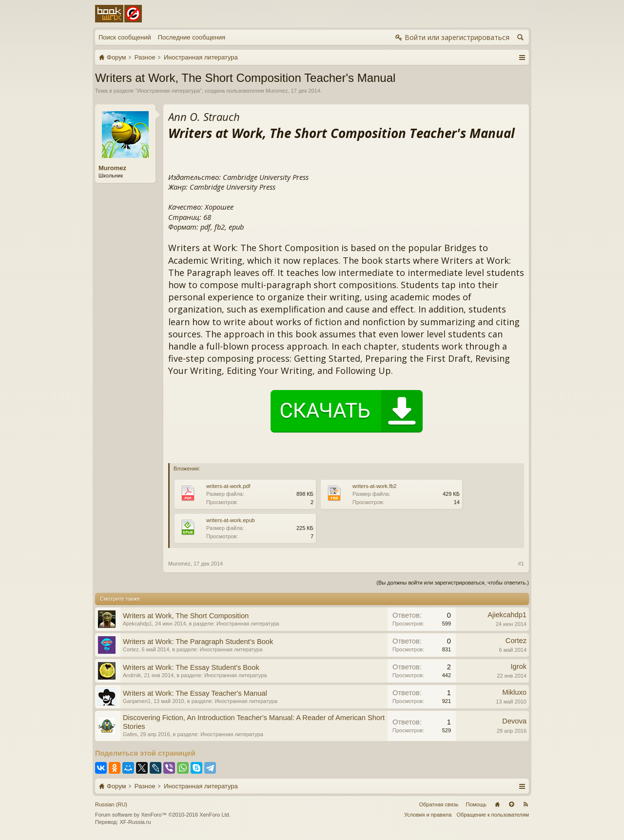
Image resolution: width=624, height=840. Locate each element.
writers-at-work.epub (231, 520)
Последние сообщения (192, 37)
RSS (526, 804)
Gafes (130, 734)
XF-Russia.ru (135, 822)
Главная (497, 804)
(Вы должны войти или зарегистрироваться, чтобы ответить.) (453, 583)
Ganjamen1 (137, 701)
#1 (521, 564)
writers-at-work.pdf (228, 486)
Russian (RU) (111, 804)
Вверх (511, 804)
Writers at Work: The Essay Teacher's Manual (195, 693)
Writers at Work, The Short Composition (186, 616)
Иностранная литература (168, 91)
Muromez (277, 91)
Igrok (518, 666)
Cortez (131, 649)
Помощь (477, 804)
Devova (514, 721)
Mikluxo (514, 692)
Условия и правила (428, 815)
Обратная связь (439, 804)
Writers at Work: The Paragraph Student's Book (198, 642)
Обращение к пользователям (493, 815)
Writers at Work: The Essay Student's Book (191, 667)
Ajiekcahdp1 (137, 624)
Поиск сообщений (125, 37)
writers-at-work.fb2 (374, 486)
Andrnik (132, 675)
